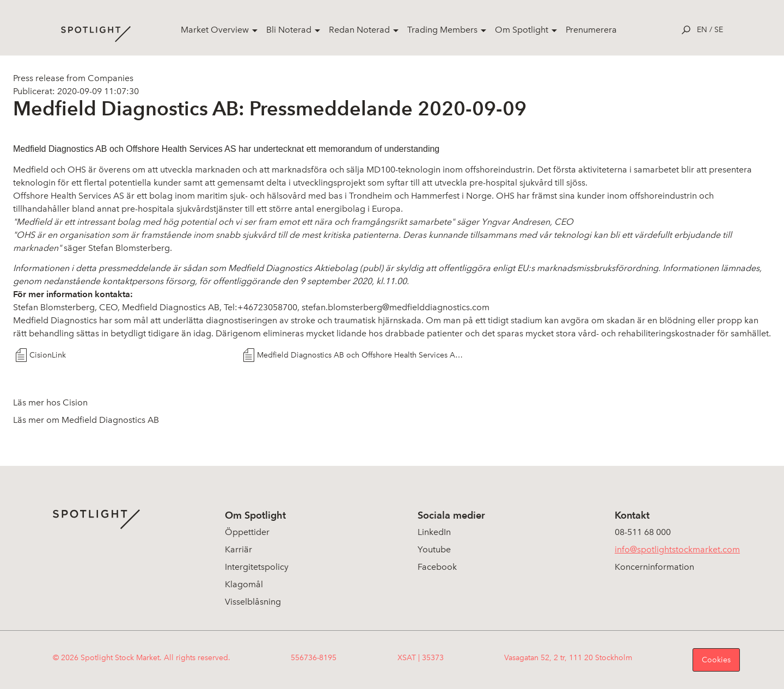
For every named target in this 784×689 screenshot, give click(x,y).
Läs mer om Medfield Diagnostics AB (86, 420)
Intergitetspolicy (257, 567)
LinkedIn (434, 532)
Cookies (716, 660)
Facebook (437, 567)
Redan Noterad (359, 30)
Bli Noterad (289, 30)
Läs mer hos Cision (50, 402)
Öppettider (247, 532)
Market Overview (215, 30)
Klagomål (244, 584)
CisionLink (48, 355)
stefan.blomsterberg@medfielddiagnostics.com (396, 307)
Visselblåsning (253, 602)
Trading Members (442, 30)
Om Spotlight (522, 30)
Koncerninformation (654, 567)
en (702, 30)
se (719, 30)
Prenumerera (591, 30)
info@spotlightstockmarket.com (677, 549)
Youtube (434, 549)
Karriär (238, 549)
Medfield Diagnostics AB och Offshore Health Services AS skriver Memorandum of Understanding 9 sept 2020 (361, 355)
